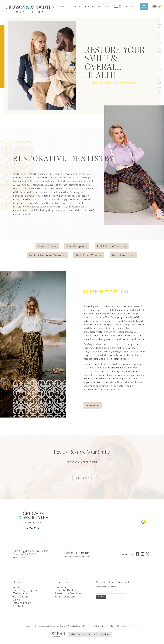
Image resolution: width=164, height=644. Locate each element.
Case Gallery (21, 596)
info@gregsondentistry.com (77, 556)
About (63, 7)
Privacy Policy (108, 626)
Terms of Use (94, 626)
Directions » (19, 557)
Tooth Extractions (123, 255)
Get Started (82, 478)
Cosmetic (76, 7)
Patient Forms (118, 7)
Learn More (93, 406)
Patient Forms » (23, 603)
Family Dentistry (65, 596)
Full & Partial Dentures (112, 246)
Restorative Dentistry (68, 593)
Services (62, 582)
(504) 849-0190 (78, 553)
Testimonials (21, 593)
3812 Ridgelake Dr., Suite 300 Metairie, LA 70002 (31, 553)
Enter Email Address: (106, 587)
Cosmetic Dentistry (67, 590)
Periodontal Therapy (89, 255)
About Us (19, 587)
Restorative (93, 7)
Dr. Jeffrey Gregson (47, 210)
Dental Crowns (47, 246)
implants (129, 335)
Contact (131, 7)
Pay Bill (144, 6)
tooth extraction (115, 332)
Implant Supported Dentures (47, 255)
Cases (107, 7)
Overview (60, 587)
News (17, 600)
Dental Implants (77, 246)
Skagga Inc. (133, 626)
